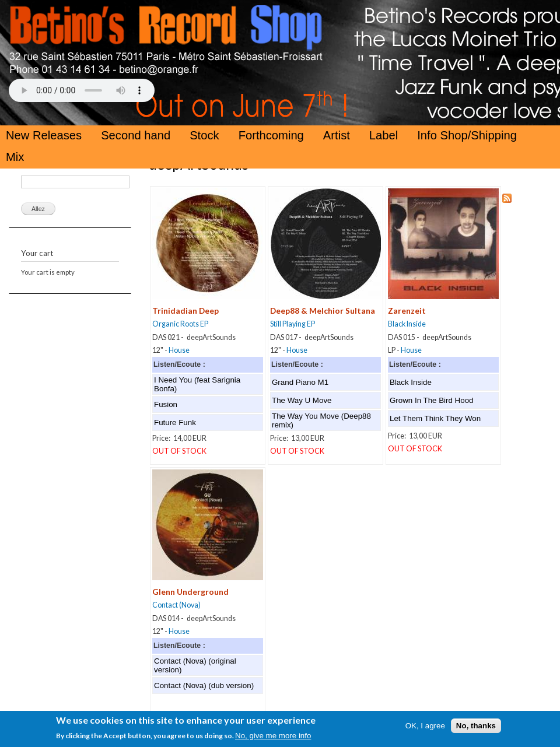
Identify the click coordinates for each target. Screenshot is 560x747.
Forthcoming (271, 135)
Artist (337, 135)
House (179, 350)
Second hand (136, 135)
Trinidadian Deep (185, 311)
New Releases (44, 135)
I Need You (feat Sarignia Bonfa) (197, 384)
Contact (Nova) (176, 605)
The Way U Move (302, 400)
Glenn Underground (190, 592)
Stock (204, 135)
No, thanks (476, 729)
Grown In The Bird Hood (431, 400)
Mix (15, 157)
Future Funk (175, 422)
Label (384, 135)
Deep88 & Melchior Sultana (323, 311)
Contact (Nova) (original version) (195, 665)
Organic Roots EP (180, 324)
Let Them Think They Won (435, 418)
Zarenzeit (407, 311)
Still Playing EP (293, 324)
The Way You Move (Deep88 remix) (321, 420)
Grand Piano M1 (300, 382)
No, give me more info (273, 739)
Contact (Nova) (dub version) (204, 685)
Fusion (166, 404)
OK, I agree (425, 729)
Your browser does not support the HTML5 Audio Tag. (82, 90)
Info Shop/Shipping (467, 135)
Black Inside (407, 324)
